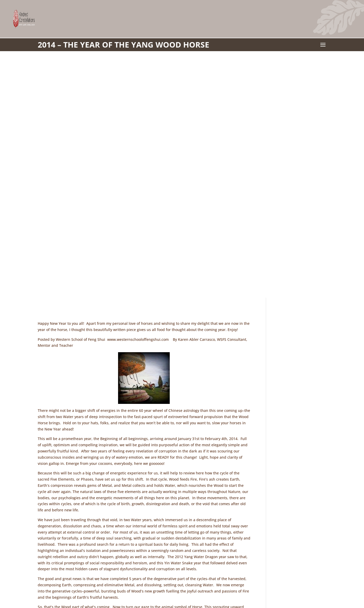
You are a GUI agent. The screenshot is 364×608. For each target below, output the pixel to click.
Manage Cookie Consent (253, 587)
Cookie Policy (174, 587)
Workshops (145, 587)
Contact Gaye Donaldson (106, 587)
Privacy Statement (208, 587)
